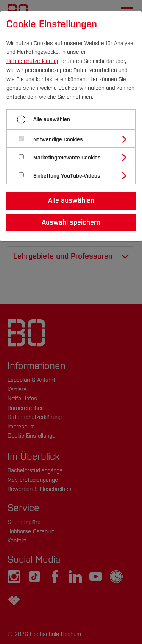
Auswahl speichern (71, 222)
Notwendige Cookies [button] (58, 140)
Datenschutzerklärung (33, 61)
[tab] (74, 139)
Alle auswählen (52, 120)
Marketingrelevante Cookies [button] (67, 158)
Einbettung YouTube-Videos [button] (67, 176)
